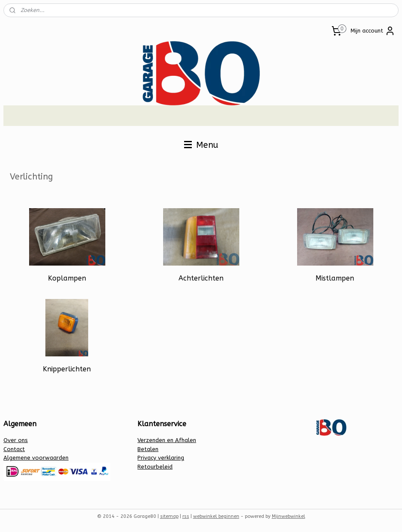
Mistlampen (335, 278)
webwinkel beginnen (216, 516)
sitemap (169, 516)
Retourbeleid (155, 467)
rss (186, 516)
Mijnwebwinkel (289, 516)
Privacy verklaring (161, 458)
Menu (201, 145)
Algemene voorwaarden (36, 458)
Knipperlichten (67, 369)
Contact (14, 449)
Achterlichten (201, 278)
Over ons (16, 440)
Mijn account (373, 31)
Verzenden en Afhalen (167, 440)
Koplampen (67, 278)
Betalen (148, 449)
